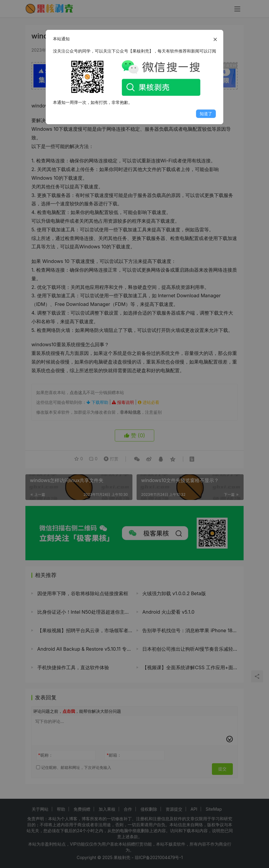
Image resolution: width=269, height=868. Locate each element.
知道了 (206, 114)
